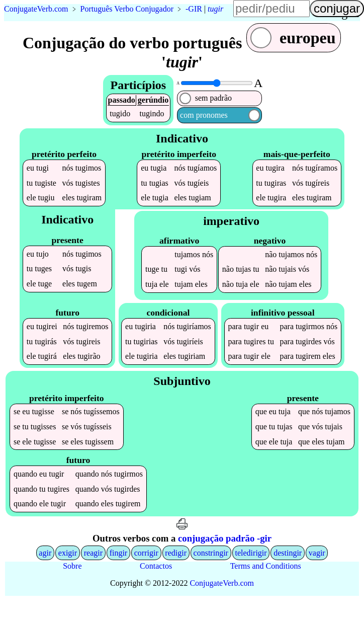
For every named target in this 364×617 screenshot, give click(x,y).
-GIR (194, 9)
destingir (288, 570)
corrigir (146, 570)
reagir (93, 570)
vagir (317, 570)
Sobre (72, 583)
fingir (119, 570)
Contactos (156, 583)
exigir (68, 570)
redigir (176, 570)
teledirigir (251, 570)
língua (344, 13)
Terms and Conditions (266, 583)
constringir (211, 570)
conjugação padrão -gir (225, 555)
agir (45, 570)
